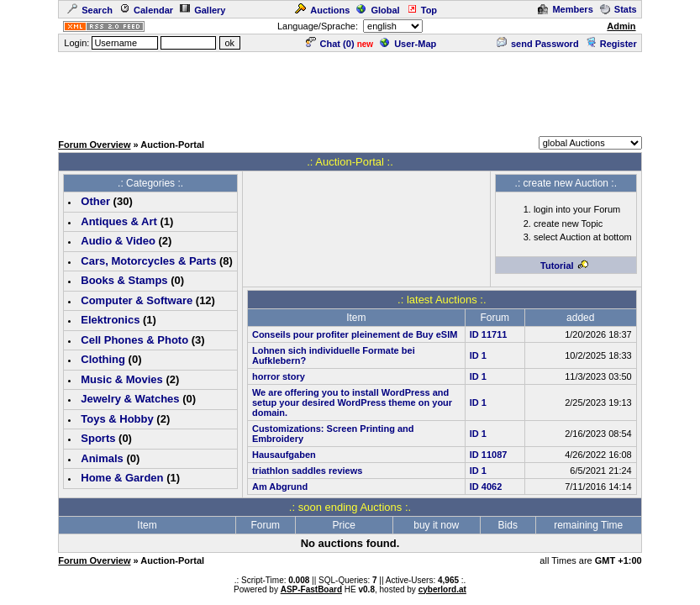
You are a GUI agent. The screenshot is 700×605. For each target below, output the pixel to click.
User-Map (408, 44)
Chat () (330, 44)
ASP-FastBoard (311, 589)
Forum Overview (94, 145)
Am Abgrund (280, 487)
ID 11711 (489, 334)
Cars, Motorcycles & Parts (148, 261)
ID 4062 (486, 487)
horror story (279, 376)
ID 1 (478, 355)
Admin (621, 26)
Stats (618, 9)
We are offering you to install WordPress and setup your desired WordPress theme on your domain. (352, 402)
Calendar (146, 10)
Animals (102, 458)
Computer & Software (137, 300)
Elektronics (110, 320)
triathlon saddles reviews (307, 471)
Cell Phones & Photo (134, 340)
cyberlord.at (442, 589)
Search (90, 10)
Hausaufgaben (284, 455)
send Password (538, 44)
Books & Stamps (124, 280)
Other (95, 201)
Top (422, 10)
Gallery (203, 10)
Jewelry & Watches (130, 399)
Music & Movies (122, 379)
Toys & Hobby (117, 419)
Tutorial (565, 266)
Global (378, 10)
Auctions (322, 10)
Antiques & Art (119, 221)
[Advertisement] (350, 92)
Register (611, 44)
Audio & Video (118, 241)
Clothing (103, 359)
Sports (98, 438)
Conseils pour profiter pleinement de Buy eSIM (355, 334)
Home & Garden (122, 478)
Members (565, 9)
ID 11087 (489, 455)
